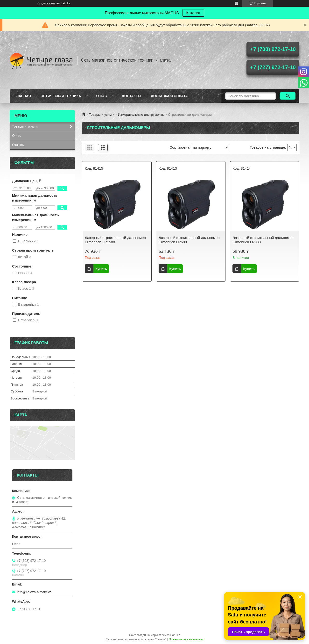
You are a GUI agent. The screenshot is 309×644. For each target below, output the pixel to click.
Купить (101, 269)
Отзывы (18, 145)
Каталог (193, 13)
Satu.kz (175, 635)
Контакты (132, 96)
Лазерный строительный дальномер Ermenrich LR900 (263, 240)
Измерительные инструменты (141, 115)
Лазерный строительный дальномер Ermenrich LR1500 (115, 240)
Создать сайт (46, 3)
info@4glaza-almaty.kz (34, 592)
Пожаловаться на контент (186, 639)
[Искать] (288, 96)
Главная (23, 96)
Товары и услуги (102, 115)
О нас (102, 96)
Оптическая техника (61, 96)
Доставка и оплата (169, 96)
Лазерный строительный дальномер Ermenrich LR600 (189, 240)
